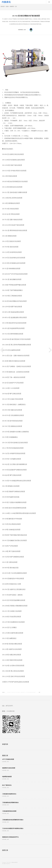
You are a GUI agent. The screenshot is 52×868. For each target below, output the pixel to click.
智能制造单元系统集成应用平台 (10, 837)
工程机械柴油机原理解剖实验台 (10, 803)
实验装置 (12, 6)
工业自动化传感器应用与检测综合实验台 (13, 828)
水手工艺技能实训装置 (8, 759)
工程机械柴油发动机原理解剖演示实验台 (13, 820)
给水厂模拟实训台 (7, 785)
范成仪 (7, 6)
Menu (49, 2)
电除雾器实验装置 (7, 777)
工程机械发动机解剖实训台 (9, 794)
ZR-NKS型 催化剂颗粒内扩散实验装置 (31, 692)
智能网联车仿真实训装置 (9, 768)
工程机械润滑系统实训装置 (9, 811)
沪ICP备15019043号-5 (6, 864)
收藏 (40, 692)
